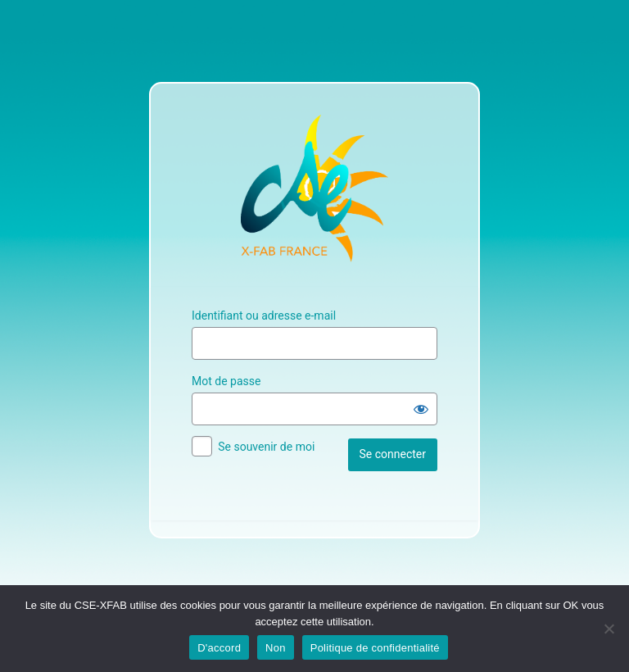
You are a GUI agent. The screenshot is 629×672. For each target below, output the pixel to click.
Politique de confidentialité (375, 648)
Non (276, 648)
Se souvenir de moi (266, 447)
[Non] (609, 629)
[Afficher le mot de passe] (421, 409)
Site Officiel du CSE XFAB (314, 188)
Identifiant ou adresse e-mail (264, 316)
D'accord (219, 648)
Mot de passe (226, 381)
